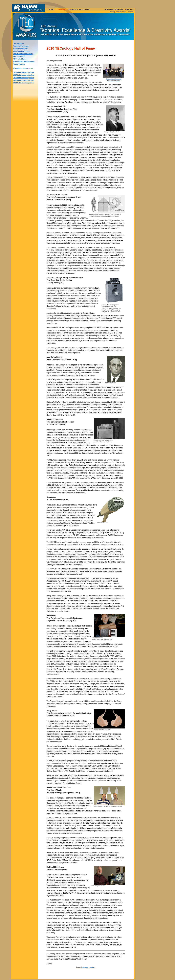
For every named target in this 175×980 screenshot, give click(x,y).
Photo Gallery (28, 54)
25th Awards (18, 54)
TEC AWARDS (19, 43)
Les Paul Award (19, 56)
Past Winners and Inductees (24, 62)
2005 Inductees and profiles (24, 80)
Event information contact (23, 68)
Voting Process (19, 64)
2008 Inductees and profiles (24, 72)
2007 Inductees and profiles (24, 75)
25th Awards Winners (21, 51)
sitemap (85, 967)
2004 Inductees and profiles (24, 83)
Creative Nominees (20, 49)
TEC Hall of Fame (20, 59)
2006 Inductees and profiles (24, 78)
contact (92, 967)
